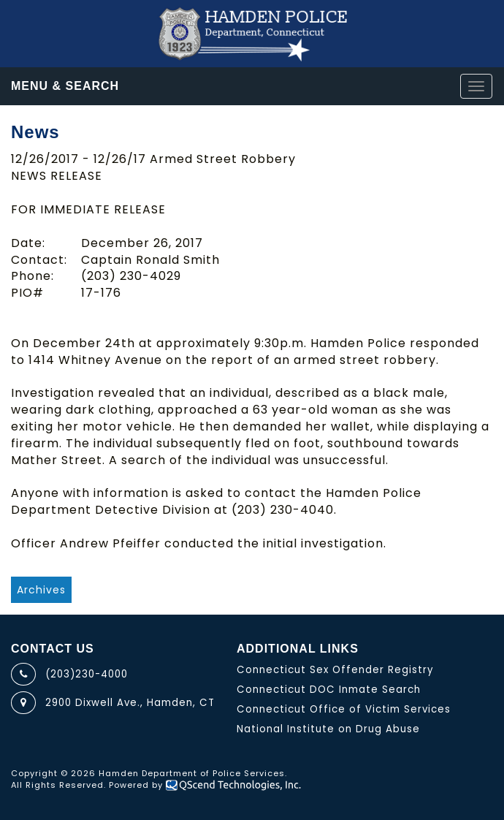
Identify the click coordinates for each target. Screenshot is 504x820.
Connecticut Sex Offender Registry (335, 670)
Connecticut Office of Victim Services (344, 709)
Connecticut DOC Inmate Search (329, 690)
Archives (41, 590)
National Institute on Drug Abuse (328, 729)
